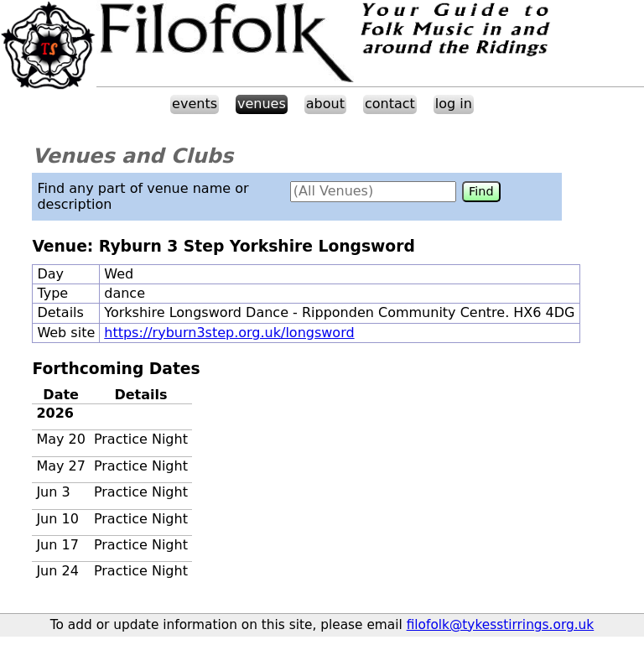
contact (390, 104)
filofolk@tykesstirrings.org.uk (501, 625)
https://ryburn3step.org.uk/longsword (229, 333)
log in (454, 104)
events (195, 104)
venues (262, 104)
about (325, 104)
